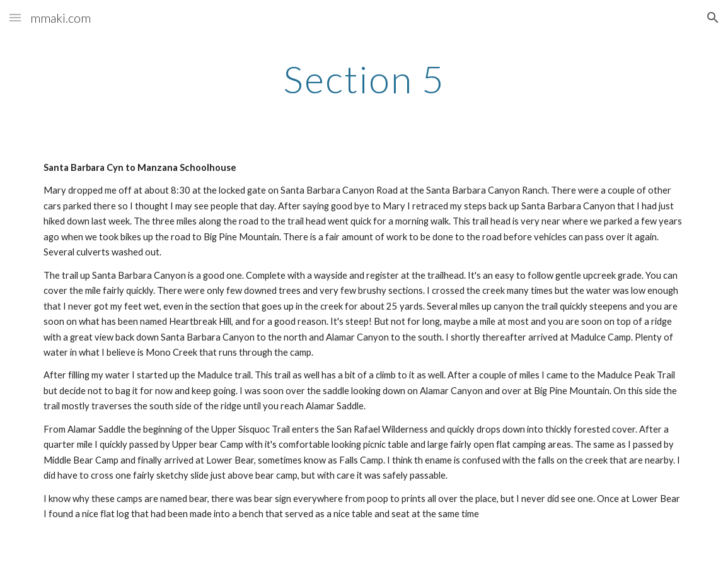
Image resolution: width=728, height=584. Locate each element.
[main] (364, 79)
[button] (15, 17)
